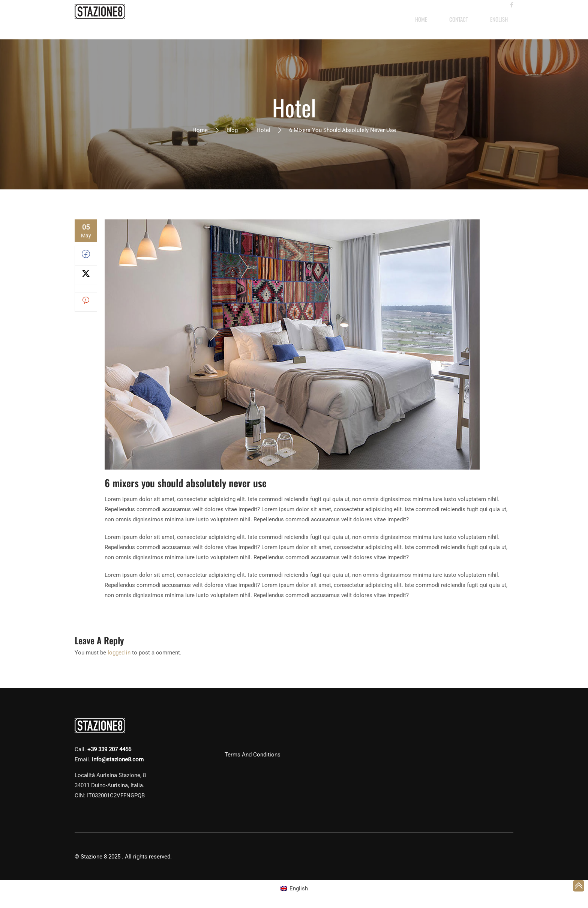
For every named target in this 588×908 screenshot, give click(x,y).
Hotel (263, 130)
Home (200, 130)
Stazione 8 (94, 857)
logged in (119, 653)
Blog (232, 130)
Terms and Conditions (253, 755)
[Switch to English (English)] (294, 889)
